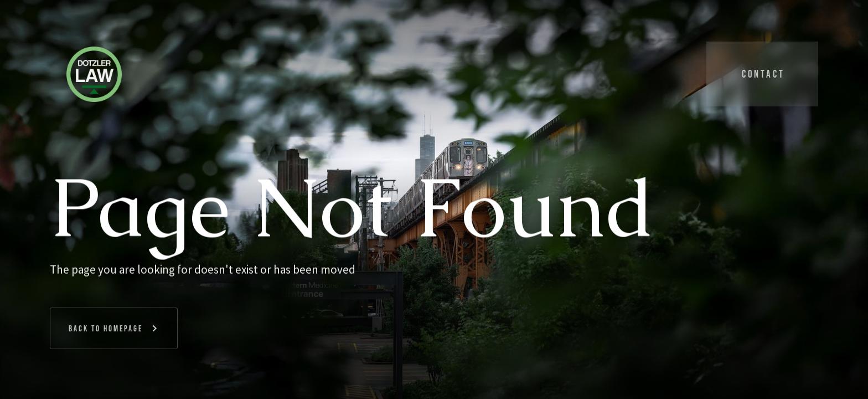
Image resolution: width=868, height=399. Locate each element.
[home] (93, 74)
